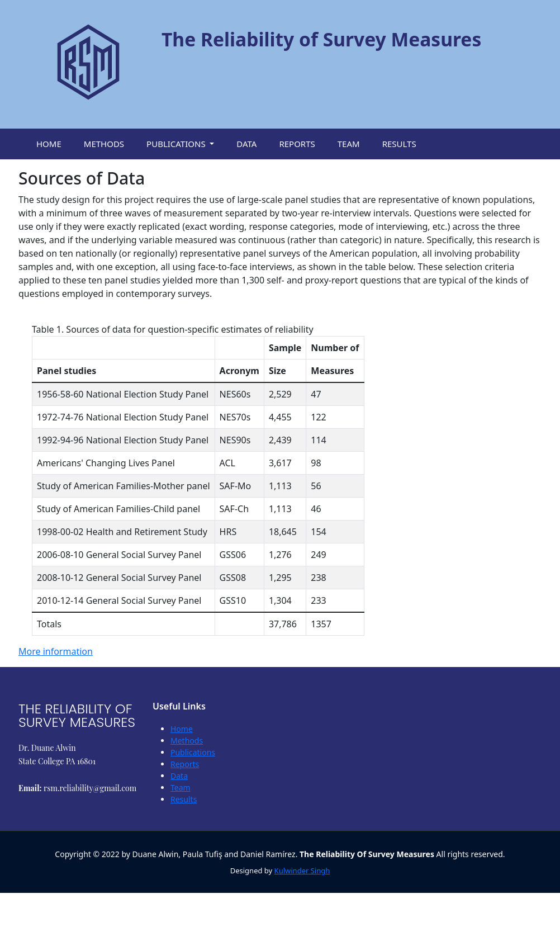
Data (179, 776)
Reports (185, 764)
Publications (193, 752)
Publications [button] (177, 144)
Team (181, 787)
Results (184, 799)
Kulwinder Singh (302, 871)
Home (182, 729)
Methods (187, 741)
